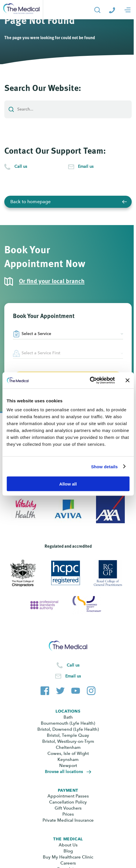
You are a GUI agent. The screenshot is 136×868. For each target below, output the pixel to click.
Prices (68, 814)
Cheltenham (68, 747)
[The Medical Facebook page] (45, 690)
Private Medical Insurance (68, 820)
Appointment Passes (68, 796)
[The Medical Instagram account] (91, 690)
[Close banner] (127, 380)
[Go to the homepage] (21, 10)
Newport (68, 766)
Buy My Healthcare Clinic (68, 857)
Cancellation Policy (68, 802)
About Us (68, 845)
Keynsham (68, 759)
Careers (68, 863)
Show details (105, 466)
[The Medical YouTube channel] (76, 690)
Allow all (68, 484)
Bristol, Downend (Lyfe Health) (68, 729)
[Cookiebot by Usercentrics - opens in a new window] (90, 380)
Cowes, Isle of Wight (68, 753)
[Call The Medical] (112, 10)
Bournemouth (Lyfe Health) (68, 723)
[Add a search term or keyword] (68, 109)
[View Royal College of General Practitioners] (110, 573)
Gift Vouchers (68, 808)
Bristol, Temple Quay (68, 735)
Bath (68, 717)
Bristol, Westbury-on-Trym (68, 741)
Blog (68, 851)
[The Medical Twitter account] (60, 690)
